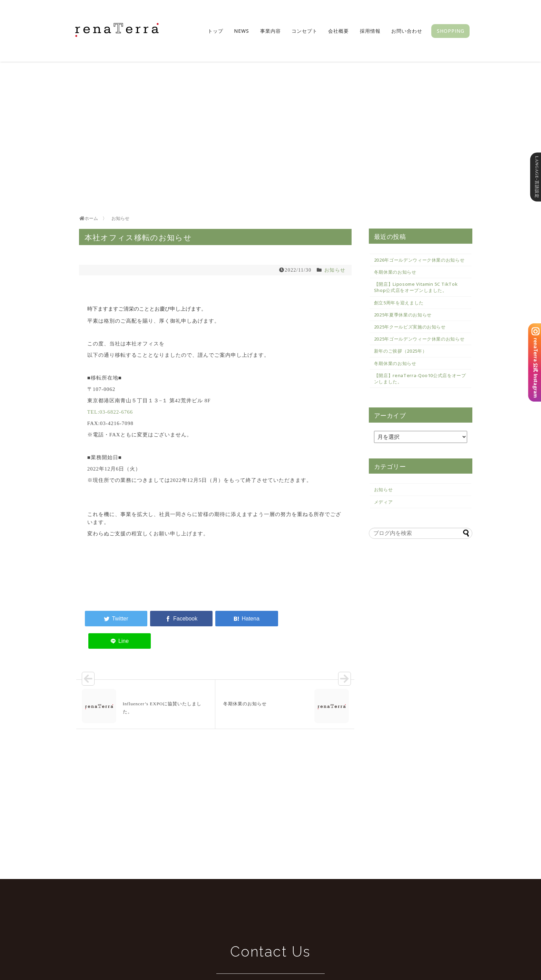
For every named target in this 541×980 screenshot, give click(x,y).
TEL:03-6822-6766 (110, 412)
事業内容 (270, 31)
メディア (383, 502)
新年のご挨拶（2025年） (400, 351)
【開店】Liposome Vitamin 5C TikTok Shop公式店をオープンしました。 (416, 287)
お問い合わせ (407, 31)
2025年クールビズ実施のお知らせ (410, 327)
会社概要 (338, 31)
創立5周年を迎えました (399, 303)
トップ (215, 31)
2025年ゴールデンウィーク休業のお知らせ (419, 339)
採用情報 (370, 31)
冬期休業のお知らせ (395, 272)
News (242, 31)
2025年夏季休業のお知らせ (403, 315)
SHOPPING (451, 31)
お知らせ (335, 270)
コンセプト (304, 31)
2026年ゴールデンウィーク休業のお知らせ (419, 260)
